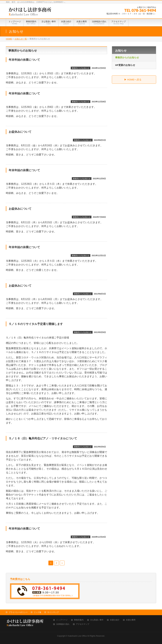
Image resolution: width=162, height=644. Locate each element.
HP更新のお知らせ (125, 65)
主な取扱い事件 (97, 620)
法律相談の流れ (63, 624)
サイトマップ (53, 612)
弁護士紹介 (115, 620)
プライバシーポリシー (18, 612)
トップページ (62, 620)
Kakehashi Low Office (77, 636)
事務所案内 (79, 620)
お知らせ (121, 51)
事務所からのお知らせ (81, 68)
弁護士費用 (131, 620)
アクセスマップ (83, 624)
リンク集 (37, 612)
